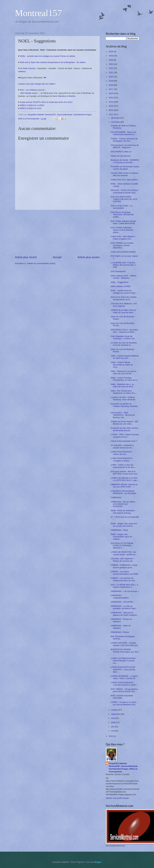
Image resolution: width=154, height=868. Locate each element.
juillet (114, 722)
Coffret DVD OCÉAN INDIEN (123, 252)
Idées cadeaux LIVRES (121, 286)
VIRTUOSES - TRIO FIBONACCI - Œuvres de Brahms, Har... (123, 415)
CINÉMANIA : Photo (119, 530)
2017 (111, 89)
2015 (111, 98)
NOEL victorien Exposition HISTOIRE (122, 697)
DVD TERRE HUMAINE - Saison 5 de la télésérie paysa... (122, 230)
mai (113, 731)
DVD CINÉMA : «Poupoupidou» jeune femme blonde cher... (124, 690)
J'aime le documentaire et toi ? (124, 441)
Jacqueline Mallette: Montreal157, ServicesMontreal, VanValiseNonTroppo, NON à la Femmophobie (123, 768)
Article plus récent (26, 257)
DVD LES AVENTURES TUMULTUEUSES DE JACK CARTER (124, 199)
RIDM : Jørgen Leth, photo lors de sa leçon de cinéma (124, 525)
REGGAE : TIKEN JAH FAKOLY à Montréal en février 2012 (125, 191)
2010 (111, 736)
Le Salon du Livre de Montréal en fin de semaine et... (124, 344)
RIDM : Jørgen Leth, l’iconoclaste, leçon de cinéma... (121, 537)
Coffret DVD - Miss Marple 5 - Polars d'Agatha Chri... (123, 238)
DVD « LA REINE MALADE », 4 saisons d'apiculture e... (124, 586)
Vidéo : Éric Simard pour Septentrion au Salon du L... (124, 392)
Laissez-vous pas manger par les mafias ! (37, 84)
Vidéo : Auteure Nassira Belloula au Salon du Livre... (125, 357)
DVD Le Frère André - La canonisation (121, 207)
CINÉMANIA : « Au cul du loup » (125, 591)
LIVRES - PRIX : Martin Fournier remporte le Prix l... (125, 436)
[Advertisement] (57, 233)
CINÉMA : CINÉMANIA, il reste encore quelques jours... (124, 566)
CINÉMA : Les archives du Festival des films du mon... (124, 579)
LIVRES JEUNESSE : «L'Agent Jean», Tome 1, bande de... (124, 677)
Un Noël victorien (28, 68)
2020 (111, 77)
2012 (111, 110)
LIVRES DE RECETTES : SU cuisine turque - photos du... (124, 553)
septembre (116, 714)
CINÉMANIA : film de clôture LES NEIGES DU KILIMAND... (123, 504)
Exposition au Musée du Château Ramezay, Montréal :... (124, 406)
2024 (111, 60)
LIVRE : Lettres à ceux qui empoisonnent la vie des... (123, 466)
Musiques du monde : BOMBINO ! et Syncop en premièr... (125, 161)
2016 (111, 93)
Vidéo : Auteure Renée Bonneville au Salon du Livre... (122, 365)
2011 (111, 114)
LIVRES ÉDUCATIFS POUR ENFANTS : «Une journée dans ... (123, 669)
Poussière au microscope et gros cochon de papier (125, 168)
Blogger (98, 862)
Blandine (62, 96)
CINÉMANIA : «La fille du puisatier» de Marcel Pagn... (124, 607)
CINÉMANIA (116, 498)
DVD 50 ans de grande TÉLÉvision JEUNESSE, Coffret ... (122, 215)
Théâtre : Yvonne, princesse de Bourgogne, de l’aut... (124, 140)
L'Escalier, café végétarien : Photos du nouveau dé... (123, 560)
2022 (111, 68)
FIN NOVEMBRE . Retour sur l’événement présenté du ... (124, 133)
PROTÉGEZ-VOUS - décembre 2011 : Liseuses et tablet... (124, 331)
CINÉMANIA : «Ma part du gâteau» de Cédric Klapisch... (125, 614)
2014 (111, 102)
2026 (111, 52)
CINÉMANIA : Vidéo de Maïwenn (121, 627)
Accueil (57, 257)
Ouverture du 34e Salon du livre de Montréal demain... (124, 429)
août (113, 718)
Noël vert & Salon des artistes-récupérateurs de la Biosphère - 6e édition (53, 62)
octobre (115, 710)
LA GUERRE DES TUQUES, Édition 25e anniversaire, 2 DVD (123, 265)
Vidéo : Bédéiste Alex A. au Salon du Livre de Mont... (123, 385)
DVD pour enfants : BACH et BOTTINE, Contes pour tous (124, 473)
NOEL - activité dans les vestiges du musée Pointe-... (124, 292)
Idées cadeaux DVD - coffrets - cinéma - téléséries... (124, 277)
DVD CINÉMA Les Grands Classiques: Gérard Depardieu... (122, 245)
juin (113, 727)
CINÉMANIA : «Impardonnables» (120, 596)
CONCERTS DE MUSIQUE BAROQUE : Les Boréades (124, 492)
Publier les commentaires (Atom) (41, 263)
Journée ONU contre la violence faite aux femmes (125, 174)
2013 (111, 106)
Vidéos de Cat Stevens (121, 156)
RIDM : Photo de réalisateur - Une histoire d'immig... (123, 512)
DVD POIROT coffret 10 (121, 152)
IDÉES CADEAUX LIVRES (32, 105)
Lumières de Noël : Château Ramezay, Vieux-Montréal (123, 398)
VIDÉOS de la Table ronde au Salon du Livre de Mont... (123, 311)
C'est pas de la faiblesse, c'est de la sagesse (124, 305)
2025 (111, 56)
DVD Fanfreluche (118, 271)
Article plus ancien (89, 257)
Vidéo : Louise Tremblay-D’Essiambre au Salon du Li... (125, 379)
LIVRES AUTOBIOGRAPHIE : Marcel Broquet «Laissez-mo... (124, 661)
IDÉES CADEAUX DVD (31, 108)
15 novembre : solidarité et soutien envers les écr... (122, 446)
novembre (116, 122)
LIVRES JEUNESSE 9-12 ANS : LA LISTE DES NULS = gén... (125, 479)
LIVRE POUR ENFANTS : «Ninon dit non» (122, 453)
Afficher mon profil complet (117, 798)
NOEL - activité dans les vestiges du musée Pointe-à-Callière (47, 56)
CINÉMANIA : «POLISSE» (122, 602)
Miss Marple (26, 93)
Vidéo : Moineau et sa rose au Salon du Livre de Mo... (124, 372)
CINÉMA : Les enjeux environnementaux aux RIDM (124, 573)
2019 (111, 81)
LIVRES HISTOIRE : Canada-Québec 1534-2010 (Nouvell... (125, 644)
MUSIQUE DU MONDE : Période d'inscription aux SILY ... (125, 652)
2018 (111, 85)
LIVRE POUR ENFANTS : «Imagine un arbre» (122, 459)
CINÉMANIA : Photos (120, 632)
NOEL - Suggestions (120, 282)
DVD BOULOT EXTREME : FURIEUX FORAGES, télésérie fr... (123, 546)
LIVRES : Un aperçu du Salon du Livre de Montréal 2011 (124, 703)
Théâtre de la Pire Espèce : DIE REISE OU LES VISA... (124, 423)
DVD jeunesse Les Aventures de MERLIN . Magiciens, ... (125, 146)
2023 (111, 64)
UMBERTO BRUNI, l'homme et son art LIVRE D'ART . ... (124, 486)
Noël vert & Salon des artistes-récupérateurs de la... (124, 298)
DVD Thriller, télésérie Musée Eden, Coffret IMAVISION (123, 222)
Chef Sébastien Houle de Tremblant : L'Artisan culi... (123, 337)
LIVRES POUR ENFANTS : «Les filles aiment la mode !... (124, 684)
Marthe (72, 96)
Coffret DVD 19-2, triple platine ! (124, 180)
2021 (111, 72)
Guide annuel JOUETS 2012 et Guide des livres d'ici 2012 (46, 102)
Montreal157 (38, 13)
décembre (116, 118)
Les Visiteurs (32, 90)
